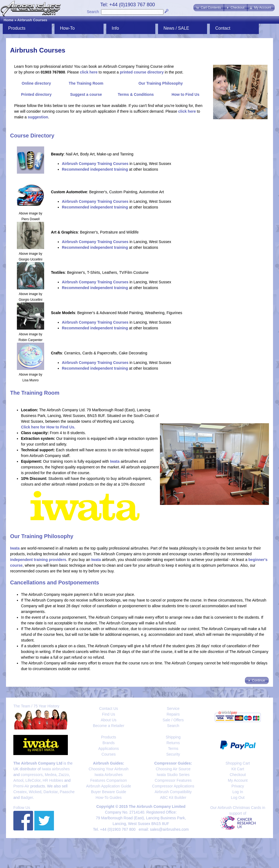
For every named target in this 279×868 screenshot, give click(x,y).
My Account (238, 780)
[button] (209, 8)
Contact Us (109, 708)
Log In (238, 792)
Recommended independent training (95, 169)
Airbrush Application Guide (109, 786)
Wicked (35, 792)
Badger (27, 798)
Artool (18, 780)
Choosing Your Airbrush (108, 769)
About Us (109, 720)
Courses (108, 754)
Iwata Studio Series (173, 775)
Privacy (238, 786)
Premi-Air (21, 786)
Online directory (36, 83)
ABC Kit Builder (173, 798)
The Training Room (86, 83)
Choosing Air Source (173, 769)
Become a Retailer (109, 726)
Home (8, 20)
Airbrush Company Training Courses (95, 164)
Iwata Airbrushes (109, 775)
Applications (109, 749)
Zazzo (64, 775)
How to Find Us (186, 94)
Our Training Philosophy (161, 83)
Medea (51, 775)
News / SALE (176, 28)
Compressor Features (173, 780)
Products (17, 28)
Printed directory (36, 94)
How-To (67, 28)
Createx (20, 792)
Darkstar (51, 792)
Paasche (67, 792)
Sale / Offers (173, 720)
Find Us (108, 714)
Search (93, 12)
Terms (173, 749)
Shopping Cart (238, 763)
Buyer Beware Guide (109, 792)
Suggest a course (86, 94)
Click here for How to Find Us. (48, 427)
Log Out (238, 798)
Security (173, 754)
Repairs (173, 714)
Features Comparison (109, 780)
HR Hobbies (53, 780)
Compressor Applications (173, 786)
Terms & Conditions (136, 94)
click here (89, 72)
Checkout (238, 775)
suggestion (38, 117)
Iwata (115, 461)
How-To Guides (109, 798)
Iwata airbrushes (56, 769)
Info (115, 28)
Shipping (173, 737)
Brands (108, 743)
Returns (173, 743)
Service (173, 708)
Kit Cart (238, 769)
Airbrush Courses (32, 20)
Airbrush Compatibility (173, 792)
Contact (223, 28)
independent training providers (38, 560)
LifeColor (33, 780)
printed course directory (142, 72)
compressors (32, 775)
